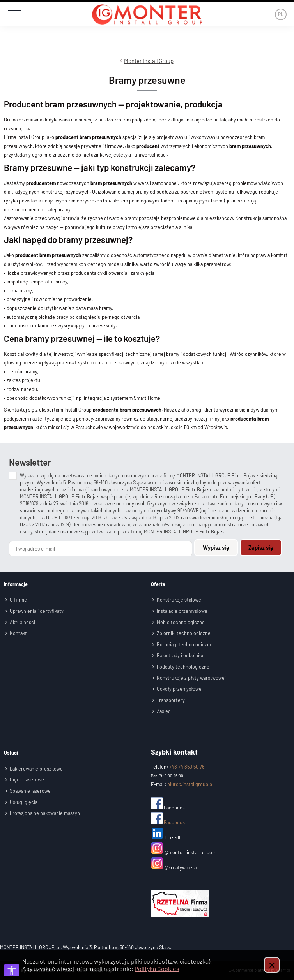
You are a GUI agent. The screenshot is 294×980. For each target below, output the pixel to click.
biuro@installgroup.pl (190, 784)
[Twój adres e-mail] (101, 548)
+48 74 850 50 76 (187, 766)
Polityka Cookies (157, 969)
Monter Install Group (149, 61)
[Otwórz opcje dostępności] (12, 970)
